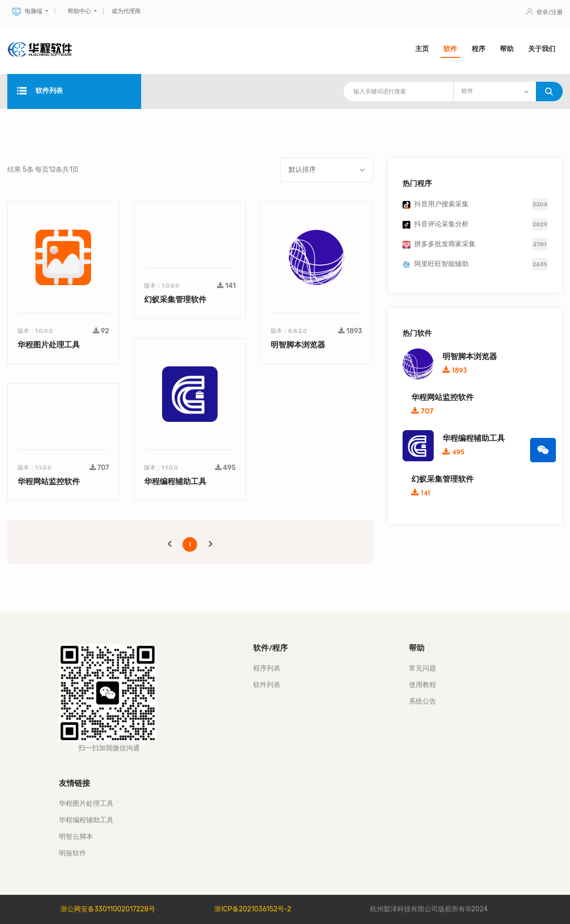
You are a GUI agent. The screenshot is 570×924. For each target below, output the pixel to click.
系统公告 (423, 701)
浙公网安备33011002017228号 (108, 909)
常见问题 (423, 668)
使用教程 (423, 685)
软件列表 (40, 91)
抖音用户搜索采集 (441, 204)
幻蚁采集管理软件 (175, 300)
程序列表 (267, 668)
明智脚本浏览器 (298, 345)
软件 (450, 49)
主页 (422, 49)
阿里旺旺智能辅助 (441, 264)
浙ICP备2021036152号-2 (253, 909)
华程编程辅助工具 (175, 482)
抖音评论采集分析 (441, 224)
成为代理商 (126, 11)
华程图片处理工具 (49, 345)
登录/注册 (544, 12)
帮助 (507, 49)
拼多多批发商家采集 (445, 244)
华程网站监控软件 (49, 482)
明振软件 (73, 853)
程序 (478, 49)
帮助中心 (80, 11)
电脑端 (28, 12)
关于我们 (542, 49)
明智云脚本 (76, 837)
